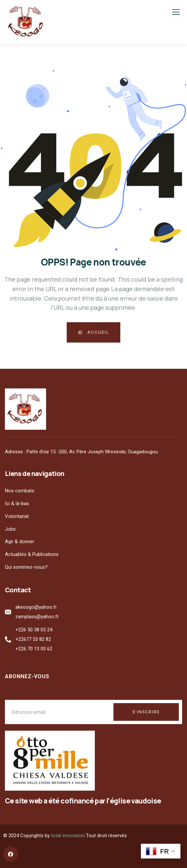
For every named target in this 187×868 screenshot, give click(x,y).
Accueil (93, 332)
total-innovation (68, 836)
